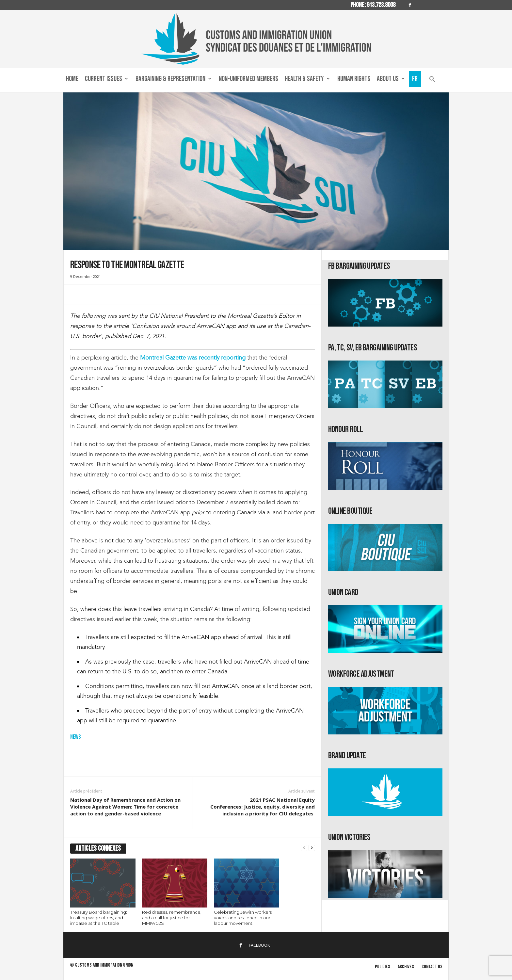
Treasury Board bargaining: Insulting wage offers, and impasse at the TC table (99, 918)
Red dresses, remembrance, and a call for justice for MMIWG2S (172, 918)
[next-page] (312, 848)
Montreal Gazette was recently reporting (193, 358)
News (75, 737)
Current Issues (106, 79)
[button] (432, 80)
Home (72, 79)
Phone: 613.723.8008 (373, 5)
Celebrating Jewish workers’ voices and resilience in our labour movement (243, 918)
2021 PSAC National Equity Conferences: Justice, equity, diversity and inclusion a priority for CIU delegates (263, 807)
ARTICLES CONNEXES (98, 849)
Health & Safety (307, 79)
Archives (406, 967)
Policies (383, 967)
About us (391, 79)
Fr (415, 79)
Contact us (432, 967)
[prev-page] (304, 848)
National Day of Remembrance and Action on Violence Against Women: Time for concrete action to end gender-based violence (125, 807)
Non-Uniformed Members (248, 79)
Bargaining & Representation (173, 79)
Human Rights (354, 79)
